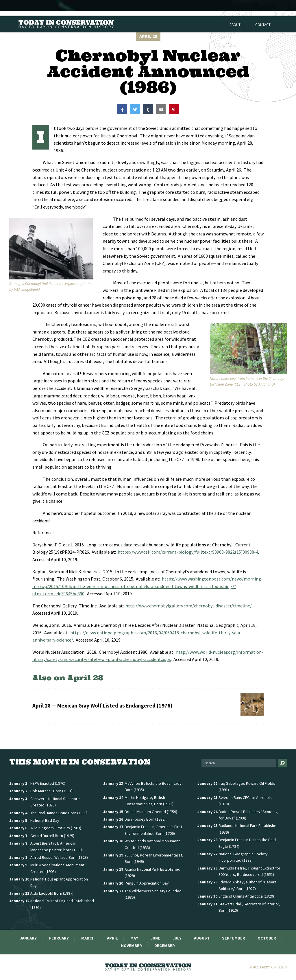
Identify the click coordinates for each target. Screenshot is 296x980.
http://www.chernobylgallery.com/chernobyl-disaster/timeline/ (189, 606)
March (88, 938)
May (134, 938)
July (177, 938)
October (267, 938)
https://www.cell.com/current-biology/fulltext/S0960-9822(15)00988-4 (188, 552)
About (235, 25)
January (28, 938)
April (112, 938)
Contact (263, 25)
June (155, 938)
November (132, 946)
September (234, 938)
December (165, 946)
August (202, 938)
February (59, 938)
